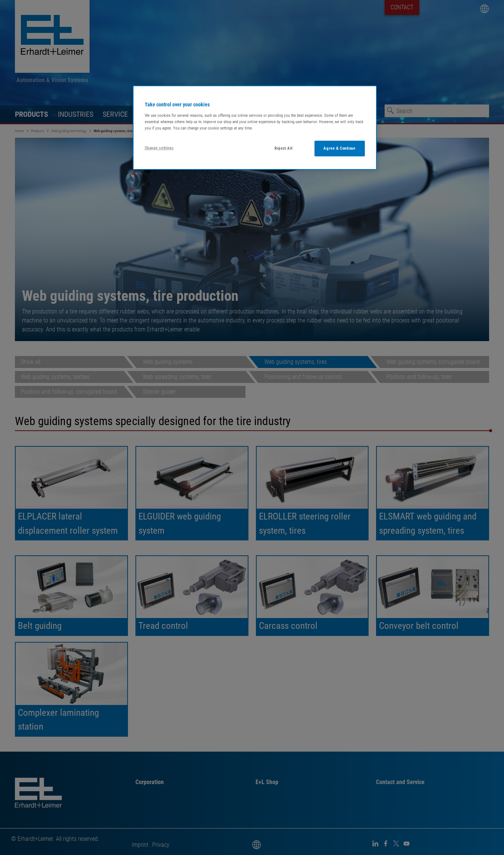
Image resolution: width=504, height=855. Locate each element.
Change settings (159, 148)
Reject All (284, 148)
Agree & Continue (339, 148)
